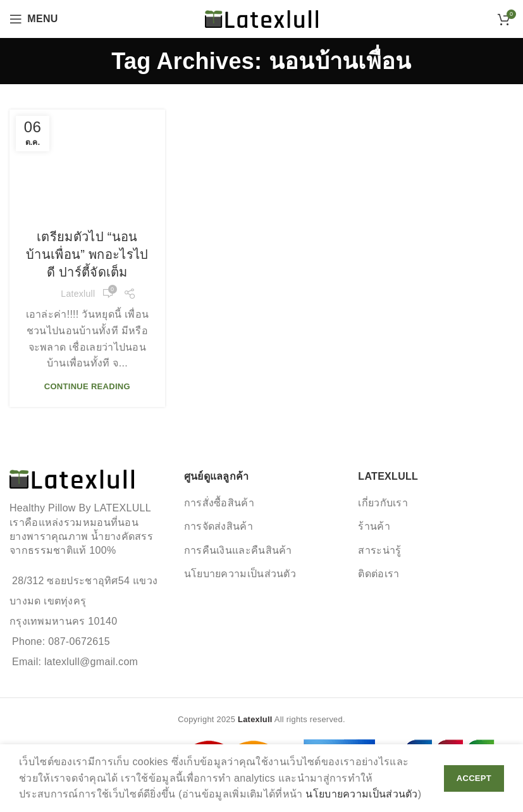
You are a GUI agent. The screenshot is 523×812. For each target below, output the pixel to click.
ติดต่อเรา (378, 574)
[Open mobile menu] (34, 19)
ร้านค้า (374, 526)
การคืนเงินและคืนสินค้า (238, 550)
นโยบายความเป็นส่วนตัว (240, 574)
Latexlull (78, 294)
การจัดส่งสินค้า (218, 526)
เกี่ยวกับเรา (383, 503)
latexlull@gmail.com (91, 662)
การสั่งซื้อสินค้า (219, 503)
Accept (474, 778)
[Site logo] (261, 18)
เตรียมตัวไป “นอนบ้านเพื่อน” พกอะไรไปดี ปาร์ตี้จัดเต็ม (87, 254)
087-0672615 (79, 641)
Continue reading (87, 386)
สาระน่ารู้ (379, 550)
